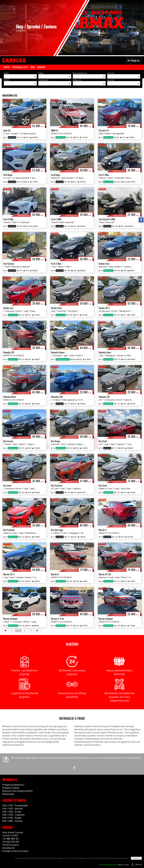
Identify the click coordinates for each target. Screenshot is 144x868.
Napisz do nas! (114, 865)
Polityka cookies (11, 788)
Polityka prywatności (13, 785)
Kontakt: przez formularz (15, 851)
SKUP (33, 67)
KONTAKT (42, 67)
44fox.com (136, 865)
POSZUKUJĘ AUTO (20, 67)
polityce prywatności (122, 858)
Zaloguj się (134, 60)
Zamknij (136, 858)
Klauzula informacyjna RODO (17, 791)
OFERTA (7, 67)
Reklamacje (8, 794)
